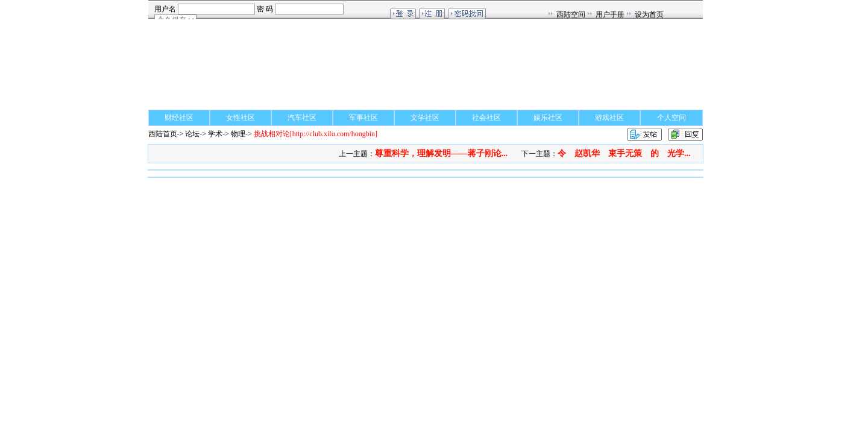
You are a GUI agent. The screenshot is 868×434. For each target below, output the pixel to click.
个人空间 (671, 118)
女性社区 (241, 118)
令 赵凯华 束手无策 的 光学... (624, 153)
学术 (215, 134)
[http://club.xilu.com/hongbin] (316, 134)
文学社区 (425, 118)
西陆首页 (163, 134)
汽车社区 (302, 118)
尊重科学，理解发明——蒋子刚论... (442, 153)
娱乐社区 (548, 118)
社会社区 (486, 118)
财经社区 (179, 118)
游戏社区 (609, 118)
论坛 (192, 134)
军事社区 (363, 118)
